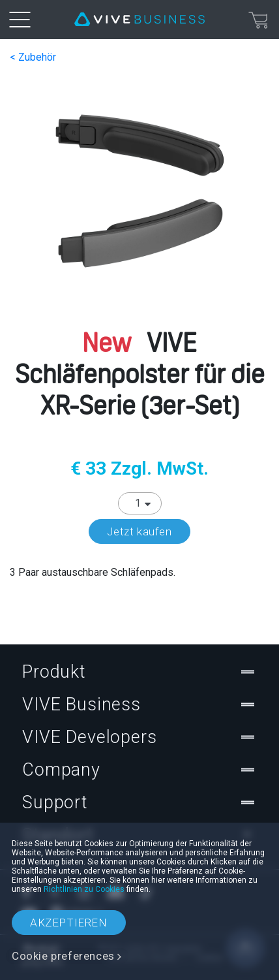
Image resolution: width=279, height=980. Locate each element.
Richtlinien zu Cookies (84, 889)
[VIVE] (139, 20)
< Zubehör (33, 57)
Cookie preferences (63, 956)
